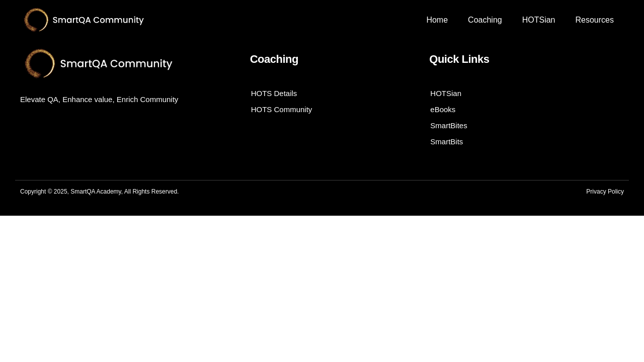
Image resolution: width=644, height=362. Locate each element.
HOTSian (539, 20)
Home (437, 20)
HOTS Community (282, 109)
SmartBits (447, 142)
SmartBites (449, 125)
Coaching (485, 20)
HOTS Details (274, 93)
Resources (594, 20)
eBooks (443, 109)
